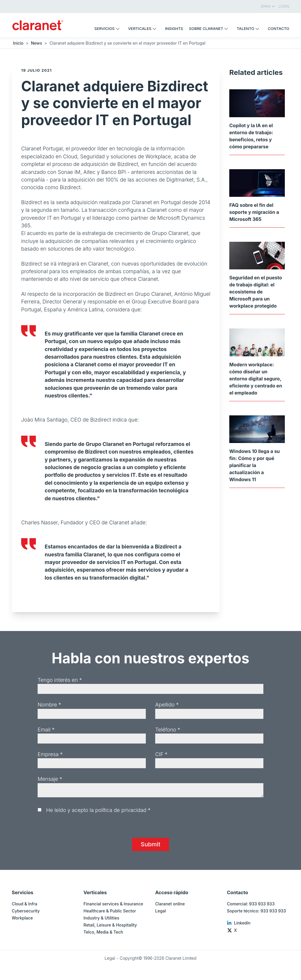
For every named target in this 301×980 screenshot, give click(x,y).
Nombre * (49, 705)
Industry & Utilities (101, 918)
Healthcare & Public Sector (110, 911)
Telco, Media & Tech (103, 932)
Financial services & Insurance (113, 904)
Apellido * (167, 705)
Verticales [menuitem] (144, 28)
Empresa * (50, 754)
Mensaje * (50, 779)
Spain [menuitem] (268, 6)
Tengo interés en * (60, 680)
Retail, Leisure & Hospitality (110, 925)
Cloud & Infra (25, 904)
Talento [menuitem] (249, 28)
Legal (160, 911)
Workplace (22, 918)
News (36, 43)
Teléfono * (168, 730)
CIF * (161, 754)
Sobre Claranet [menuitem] (210, 28)
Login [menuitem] (284, 6)
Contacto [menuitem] (279, 28)
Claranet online (170, 904)
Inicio (18, 43)
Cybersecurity (26, 911)
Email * (46, 730)
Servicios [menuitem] (108, 28)
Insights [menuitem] (174, 28)
